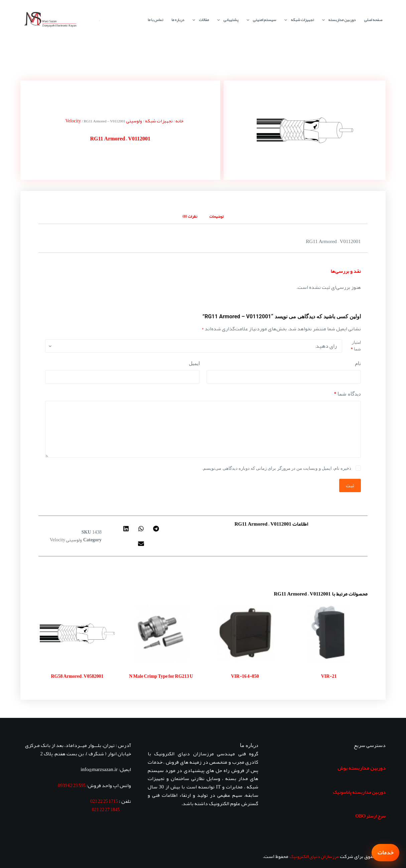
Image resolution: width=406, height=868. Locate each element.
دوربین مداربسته (337, 20)
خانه (179, 121)
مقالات (199, 20)
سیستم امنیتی (260, 20)
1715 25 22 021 (104, 801)
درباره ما (178, 20)
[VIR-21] (329, 633)
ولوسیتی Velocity (66, 540)
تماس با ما (155, 20)
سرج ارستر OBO (370, 816)
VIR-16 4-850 (245, 676)
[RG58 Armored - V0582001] (77, 633)
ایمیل (194, 363)
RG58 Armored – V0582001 (77, 676)
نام (358, 363)
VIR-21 (329, 676)
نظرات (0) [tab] (190, 216)
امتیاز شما (356, 346)
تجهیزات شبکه (298, 20)
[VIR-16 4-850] (245, 633)
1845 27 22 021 (106, 809)
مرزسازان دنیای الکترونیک (314, 856)
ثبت (350, 485)
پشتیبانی (226, 20)
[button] (156, 528)
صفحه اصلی (373, 20)
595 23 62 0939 (72, 785)
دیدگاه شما (348, 394)
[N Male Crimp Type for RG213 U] (161, 633)
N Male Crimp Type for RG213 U (161, 676)
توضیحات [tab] (216, 216)
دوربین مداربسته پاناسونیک (359, 792)
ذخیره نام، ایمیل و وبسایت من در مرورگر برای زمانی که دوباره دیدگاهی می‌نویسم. (277, 468)
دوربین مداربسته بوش (362, 768)
